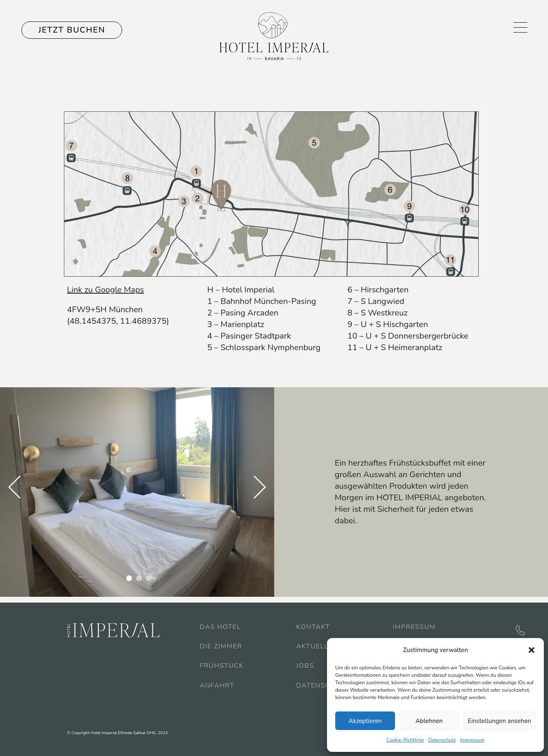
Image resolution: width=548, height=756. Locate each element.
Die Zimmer (221, 646)
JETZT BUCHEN (72, 30)
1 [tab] (129, 578)
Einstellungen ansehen (499, 721)
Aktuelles (317, 646)
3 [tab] (149, 578)
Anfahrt (217, 685)
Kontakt (313, 627)
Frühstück (221, 666)
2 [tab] (139, 578)
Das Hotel (220, 627)
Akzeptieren (365, 721)
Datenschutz (442, 740)
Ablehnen (429, 721)
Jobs (305, 666)
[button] (532, 650)
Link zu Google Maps (106, 290)
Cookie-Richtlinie (405, 740)
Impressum (472, 740)
